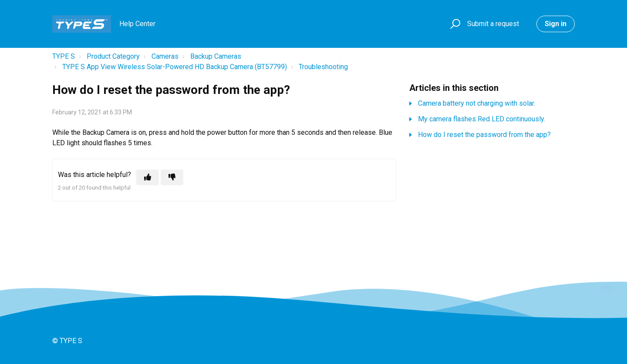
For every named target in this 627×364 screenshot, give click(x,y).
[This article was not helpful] (172, 177)
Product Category (113, 56)
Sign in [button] (556, 24)
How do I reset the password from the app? (484, 135)
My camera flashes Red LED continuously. (482, 119)
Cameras (165, 56)
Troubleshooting (323, 67)
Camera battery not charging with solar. (477, 103)
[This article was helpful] (148, 177)
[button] (454, 24)
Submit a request (493, 24)
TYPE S (64, 56)
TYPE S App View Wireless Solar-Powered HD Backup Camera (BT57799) (175, 67)
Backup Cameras (216, 56)
